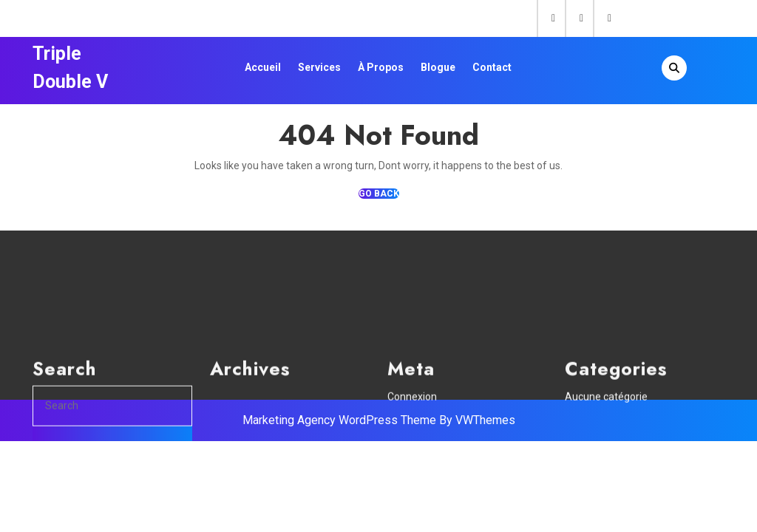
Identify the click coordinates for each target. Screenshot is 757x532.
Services (319, 67)
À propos (381, 67)
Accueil (263, 67)
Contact (492, 67)
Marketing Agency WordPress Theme (339, 420)
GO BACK (379, 194)
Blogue (438, 67)
